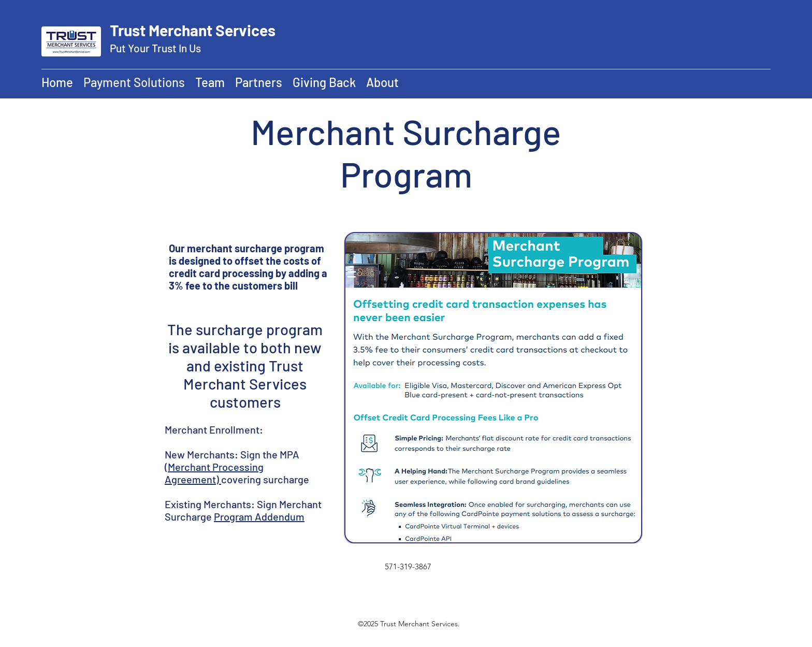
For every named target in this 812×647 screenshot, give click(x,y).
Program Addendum (259, 516)
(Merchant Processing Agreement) (214, 473)
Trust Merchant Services (193, 30)
